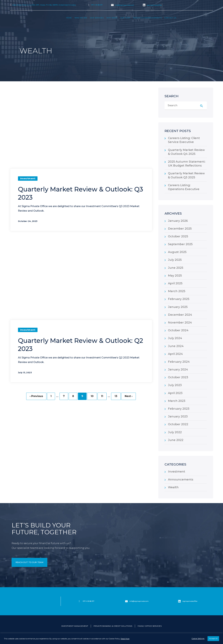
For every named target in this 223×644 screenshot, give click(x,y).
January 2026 (178, 221)
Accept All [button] (213, 639)
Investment (28, 178)
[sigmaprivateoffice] (179, 601)
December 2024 (180, 315)
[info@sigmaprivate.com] (126, 601)
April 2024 (175, 354)
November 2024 (180, 323)
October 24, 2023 (28, 221)
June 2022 (176, 440)
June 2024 (176, 346)
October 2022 (178, 424)
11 (102, 396)
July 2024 (175, 338)
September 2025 (180, 244)
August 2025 (177, 252)
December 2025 (180, 229)
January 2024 (178, 370)
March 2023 (177, 401)
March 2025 (177, 291)
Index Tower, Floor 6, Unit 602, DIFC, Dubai (44, 5)
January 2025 (178, 307)
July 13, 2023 (25, 373)
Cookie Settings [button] (198, 639)
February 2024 (179, 362)
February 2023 (179, 409)
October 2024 (178, 330)
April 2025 (175, 283)
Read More (125, 639)
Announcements (181, 480)
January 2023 (178, 416)
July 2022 (175, 432)
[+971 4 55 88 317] (79, 601)
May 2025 (175, 276)
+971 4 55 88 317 (97, 5)
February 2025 (179, 299)
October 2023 (178, 377)
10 (92, 396)
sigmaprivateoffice (154, 5)
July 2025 (175, 260)
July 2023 (175, 385)
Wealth (173, 487)
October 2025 (178, 236)
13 (116, 396)
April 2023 (175, 393)
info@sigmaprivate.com (125, 5)
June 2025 (176, 268)
